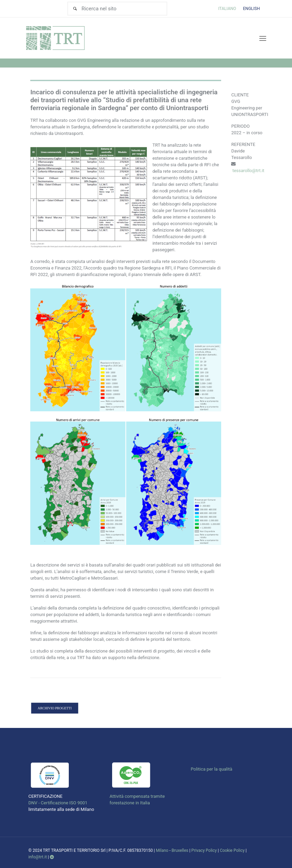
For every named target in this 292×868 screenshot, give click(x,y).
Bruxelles (180, 850)
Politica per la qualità (211, 769)
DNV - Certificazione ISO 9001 (58, 803)
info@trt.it (38, 857)
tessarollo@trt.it (248, 171)
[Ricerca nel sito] (117, 9)
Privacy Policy (204, 850)
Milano (162, 850)
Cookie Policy (232, 850)
